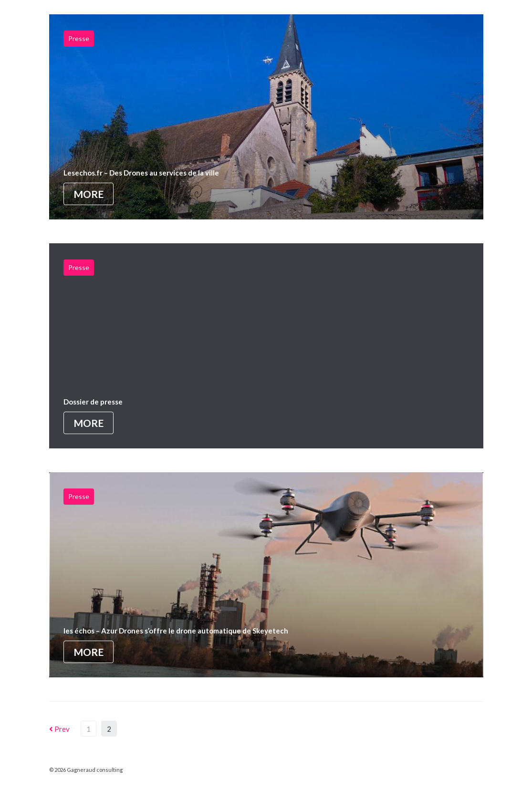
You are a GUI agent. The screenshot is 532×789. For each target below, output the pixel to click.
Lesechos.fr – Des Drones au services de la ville (141, 173)
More (89, 194)
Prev (59, 729)
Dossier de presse (93, 402)
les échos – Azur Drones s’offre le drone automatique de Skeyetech (176, 631)
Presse (79, 38)
